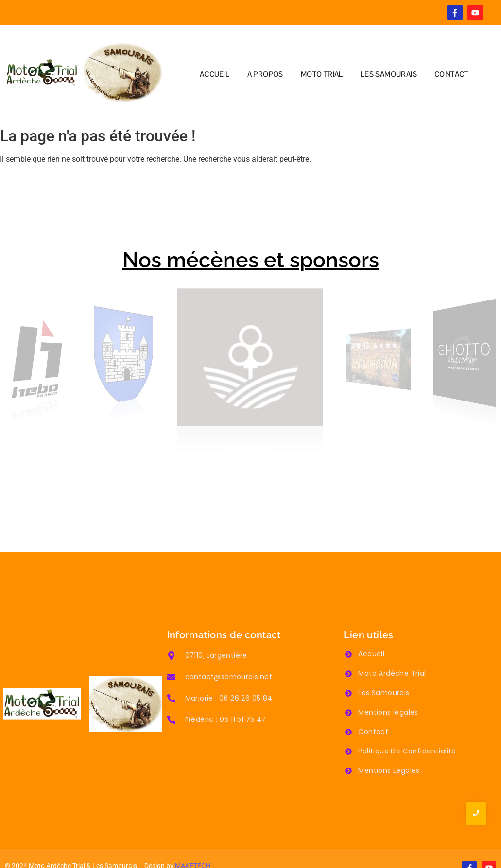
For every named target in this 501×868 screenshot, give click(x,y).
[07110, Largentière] (171, 632)
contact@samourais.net (229, 652)
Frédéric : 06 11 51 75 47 (226, 695)
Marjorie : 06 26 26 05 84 (229, 673)
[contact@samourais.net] (171, 653)
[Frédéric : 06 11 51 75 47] (171, 696)
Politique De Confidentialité (407, 727)
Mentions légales (388, 688)
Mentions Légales (389, 746)
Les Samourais (384, 668)
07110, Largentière (216, 631)
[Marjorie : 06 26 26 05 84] (171, 674)
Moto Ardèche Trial (392, 649)
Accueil (371, 630)
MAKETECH (193, 841)
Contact (373, 707)
